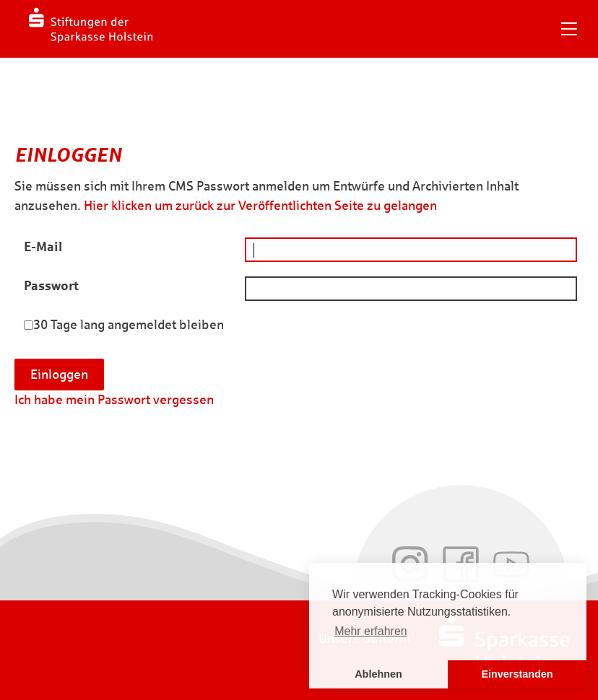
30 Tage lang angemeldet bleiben (129, 325)
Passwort (51, 286)
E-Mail (43, 247)
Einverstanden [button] (517, 674)
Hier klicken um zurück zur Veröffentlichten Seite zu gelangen (260, 206)
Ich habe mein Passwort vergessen (114, 400)
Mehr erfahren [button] (371, 631)
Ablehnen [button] (378, 674)
